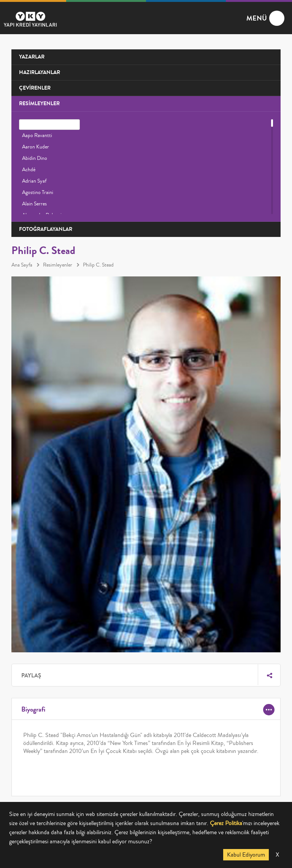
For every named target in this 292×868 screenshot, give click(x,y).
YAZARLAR (32, 57)
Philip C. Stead (98, 265)
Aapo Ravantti (37, 136)
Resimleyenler (58, 265)
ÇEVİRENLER (35, 88)
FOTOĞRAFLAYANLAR (46, 229)
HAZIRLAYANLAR (40, 72)
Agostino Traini (38, 193)
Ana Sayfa (22, 265)
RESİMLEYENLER (39, 103)
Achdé (29, 170)
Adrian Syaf (34, 181)
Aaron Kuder (36, 147)
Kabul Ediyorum (246, 855)
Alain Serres (34, 204)
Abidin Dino (35, 158)
